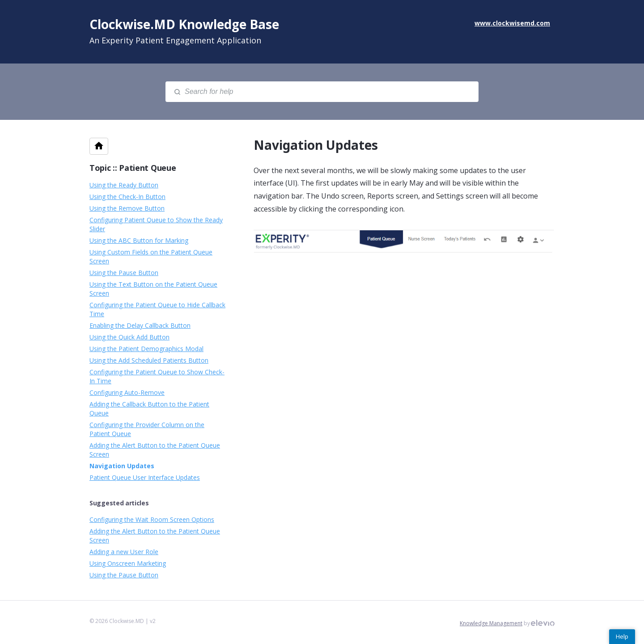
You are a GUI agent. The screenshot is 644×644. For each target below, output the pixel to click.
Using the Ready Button (124, 185)
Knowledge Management (491, 623)
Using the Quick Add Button (129, 337)
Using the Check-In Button (127, 197)
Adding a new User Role (124, 552)
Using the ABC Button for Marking (139, 240)
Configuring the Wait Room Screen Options (152, 519)
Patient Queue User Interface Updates (145, 477)
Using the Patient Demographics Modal (146, 349)
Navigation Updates (122, 466)
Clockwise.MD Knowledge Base (184, 24)
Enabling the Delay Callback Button (140, 325)
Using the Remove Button (127, 208)
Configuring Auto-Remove (127, 392)
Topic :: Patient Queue (133, 168)
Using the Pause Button (124, 273)
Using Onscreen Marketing (128, 563)
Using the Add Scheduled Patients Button (149, 360)
